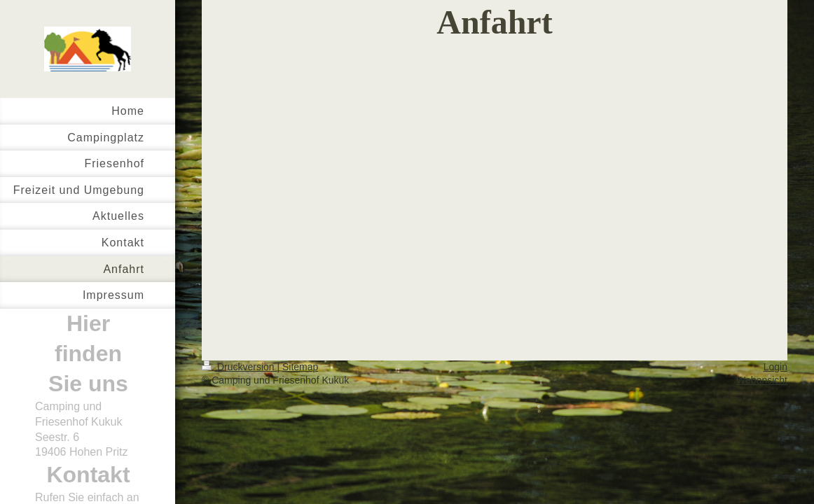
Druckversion (239, 367)
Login (775, 367)
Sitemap (300, 367)
